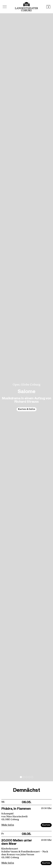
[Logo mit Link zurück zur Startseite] (26, 7)
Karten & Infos (27, 409)
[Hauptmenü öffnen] (5, 7)
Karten (46, 825)
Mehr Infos (8, 825)
